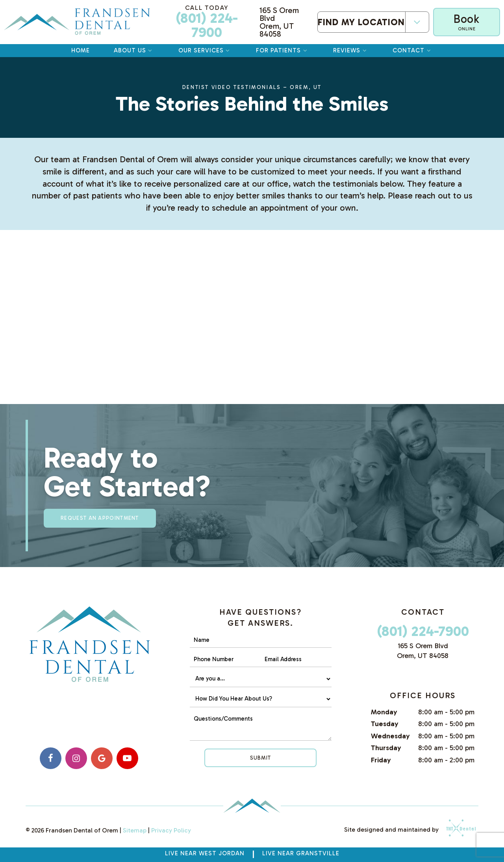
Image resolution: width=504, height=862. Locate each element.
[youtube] (127, 758)
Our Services (205, 50)
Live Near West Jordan (205, 853)
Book (467, 22)
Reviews (351, 50)
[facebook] (51, 758)
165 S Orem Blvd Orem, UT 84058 (279, 22)
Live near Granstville (301, 853)
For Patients (283, 50)
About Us (134, 50)
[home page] (77, 22)
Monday (384, 712)
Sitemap (135, 830)
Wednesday (390, 736)
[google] (102, 758)
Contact (413, 50)
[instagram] (76, 758)
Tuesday (385, 724)
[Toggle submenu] (417, 22)
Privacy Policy (171, 830)
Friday (381, 760)
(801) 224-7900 (207, 22)
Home (81, 50)
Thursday (386, 748)
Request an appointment (100, 518)
